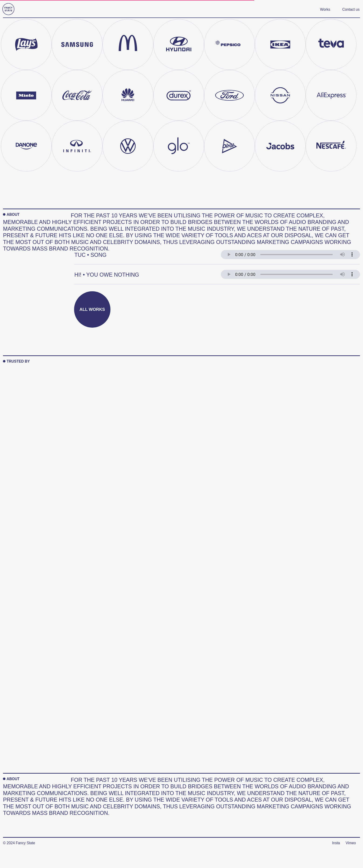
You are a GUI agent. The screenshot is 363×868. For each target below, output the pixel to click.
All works (92, 309)
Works (325, 9)
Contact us (351, 9)
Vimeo (351, 843)
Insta (336, 843)
